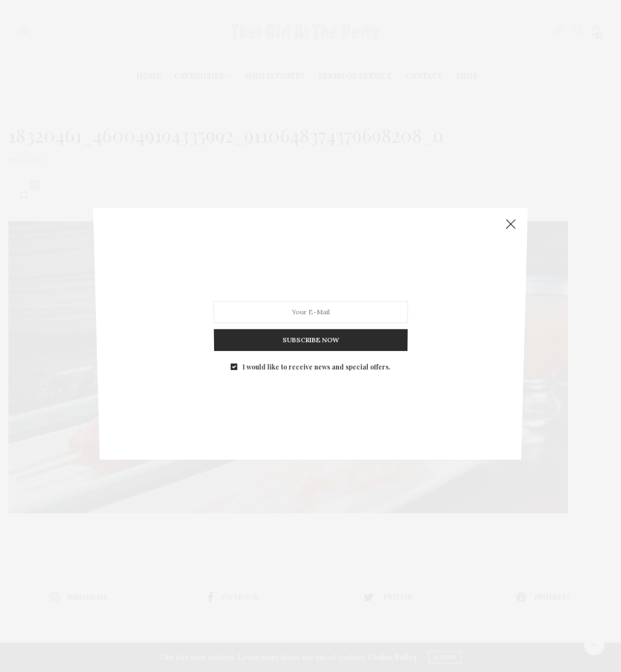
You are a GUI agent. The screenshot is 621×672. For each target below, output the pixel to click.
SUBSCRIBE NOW (310, 333)
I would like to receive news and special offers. (316, 358)
